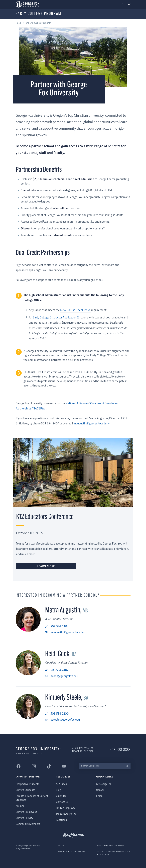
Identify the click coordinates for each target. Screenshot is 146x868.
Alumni (20, 806)
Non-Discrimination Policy (74, 852)
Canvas (100, 790)
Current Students (25, 790)
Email (99, 796)
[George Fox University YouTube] (64, 766)
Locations (61, 820)
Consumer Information (111, 846)
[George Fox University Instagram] (34, 766)
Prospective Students (27, 784)
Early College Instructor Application (55, 318)
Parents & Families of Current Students (32, 798)
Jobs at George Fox (66, 814)
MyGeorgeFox (104, 784)
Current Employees (26, 812)
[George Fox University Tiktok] (49, 766)
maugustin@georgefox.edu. (91, 424)
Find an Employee (66, 808)
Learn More (46, 566)
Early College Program (39, 14)
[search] (127, 766)
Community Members (28, 824)
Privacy (62, 846)
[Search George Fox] (101, 766)
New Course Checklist (74, 310)
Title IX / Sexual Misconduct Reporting (114, 853)
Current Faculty (24, 818)
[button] (123, 4)
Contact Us (62, 802)
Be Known (73, 835)
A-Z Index (61, 784)
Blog (58, 790)
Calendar (61, 796)
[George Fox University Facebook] (19, 766)
